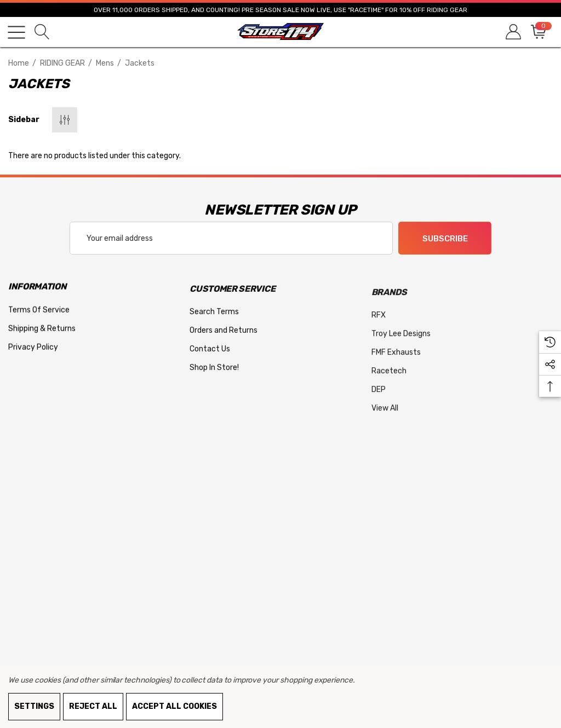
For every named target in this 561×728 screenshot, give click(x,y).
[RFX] (379, 324)
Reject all (93, 706)
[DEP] (379, 398)
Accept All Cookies (174, 706)
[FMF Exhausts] (396, 361)
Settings (34, 706)
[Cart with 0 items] (538, 32)
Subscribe (445, 239)
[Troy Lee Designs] (401, 343)
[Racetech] (389, 380)
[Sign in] (513, 32)
